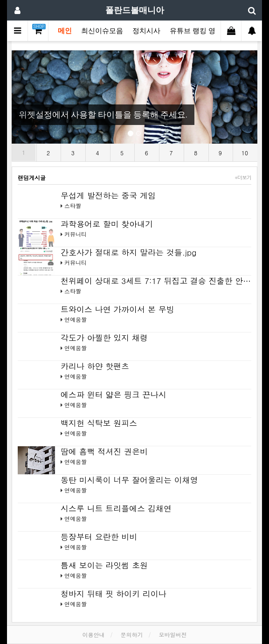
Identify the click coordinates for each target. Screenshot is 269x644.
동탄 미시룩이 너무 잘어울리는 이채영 (129, 480)
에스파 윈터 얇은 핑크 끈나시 (114, 395)
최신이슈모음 (102, 31)
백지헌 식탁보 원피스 (99, 423)
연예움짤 (76, 319)
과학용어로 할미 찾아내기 (107, 224)
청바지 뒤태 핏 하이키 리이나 (114, 594)
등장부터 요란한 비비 (99, 537)
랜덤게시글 (32, 177)
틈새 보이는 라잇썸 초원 (104, 565)
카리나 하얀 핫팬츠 (95, 366)
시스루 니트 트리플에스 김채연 (116, 508)
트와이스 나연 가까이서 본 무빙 (117, 309)
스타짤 (73, 205)
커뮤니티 (76, 234)
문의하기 (132, 634)
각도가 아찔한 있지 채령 (104, 338)
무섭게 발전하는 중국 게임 (108, 195)
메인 (65, 31)
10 (245, 153)
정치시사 (146, 31)
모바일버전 (173, 634)
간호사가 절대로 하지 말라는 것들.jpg (128, 252)
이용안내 (93, 634)
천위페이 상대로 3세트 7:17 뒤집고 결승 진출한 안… (156, 281)
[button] (30, 97)
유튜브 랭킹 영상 (196, 31)
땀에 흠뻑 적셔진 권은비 (104, 451)
